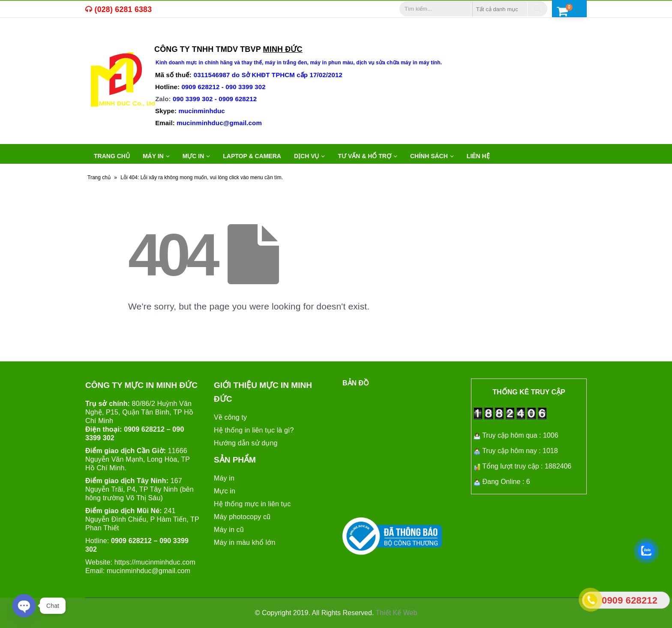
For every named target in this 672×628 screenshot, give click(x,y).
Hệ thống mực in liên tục (252, 504)
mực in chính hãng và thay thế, (225, 63)
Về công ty (230, 417)
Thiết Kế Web (397, 613)
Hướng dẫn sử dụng (246, 443)
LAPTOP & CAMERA (252, 156)
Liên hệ (478, 156)
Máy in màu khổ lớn (244, 542)
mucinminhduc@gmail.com (148, 571)
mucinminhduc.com (165, 562)
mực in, (106, 37)
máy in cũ (139, 37)
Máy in (224, 478)
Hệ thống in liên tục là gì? (254, 430)
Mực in (225, 491)
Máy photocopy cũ (242, 517)
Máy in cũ (229, 530)
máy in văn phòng (195, 37)
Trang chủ (112, 156)
